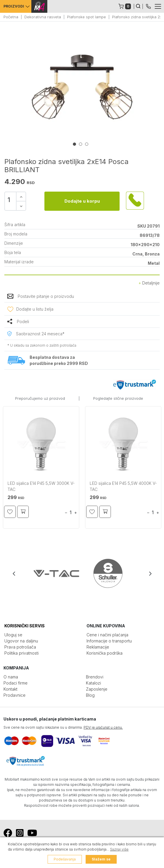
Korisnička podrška (104, 653)
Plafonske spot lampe (86, 17)
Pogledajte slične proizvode (118, 398)
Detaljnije (149, 283)
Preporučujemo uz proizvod (40, 398)
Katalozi (93, 683)
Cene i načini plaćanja (107, 635)
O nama (11, 677)
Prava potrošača (20, 647)
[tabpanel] (82, 87)
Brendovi (95, 677)
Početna (11, 17)
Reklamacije (98, 647)
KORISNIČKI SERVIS (25, 626)
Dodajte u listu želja (35, 309)
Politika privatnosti (21, 653)
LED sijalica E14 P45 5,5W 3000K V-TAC (41, 486)
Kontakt (10, 689)
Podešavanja (65, 859)
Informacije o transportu (109, 641)
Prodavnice (15, 695)
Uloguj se (13, 635)
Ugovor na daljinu (21, 641)
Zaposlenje (97, 689)
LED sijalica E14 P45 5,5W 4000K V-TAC (123, 486)
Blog (90, 695)
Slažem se (101, 859)
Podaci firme (16, 683)
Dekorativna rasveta (43, 17)
